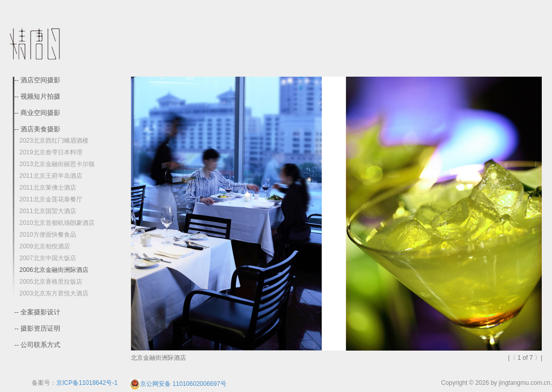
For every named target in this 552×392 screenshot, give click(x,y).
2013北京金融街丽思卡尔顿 (57, 164)
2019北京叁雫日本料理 (51, 152)
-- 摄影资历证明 (37, 329)
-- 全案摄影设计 (37, 312)
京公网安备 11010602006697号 (178, 384)
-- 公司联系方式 (37, 345)
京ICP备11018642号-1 (87, 383)
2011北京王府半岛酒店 (51, 176)
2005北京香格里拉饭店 (51, 282)
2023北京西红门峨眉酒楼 (54, 141)
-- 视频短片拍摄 (37, 97)
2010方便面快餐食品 (48, 235)
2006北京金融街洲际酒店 (54, 270)
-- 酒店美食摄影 (37, 129)
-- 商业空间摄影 (37, 113)
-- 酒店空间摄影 (37, 80)
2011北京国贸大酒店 (48, 211)
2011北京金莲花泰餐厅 (51, 199)
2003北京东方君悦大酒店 (54, 293)
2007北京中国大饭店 (48, 258)
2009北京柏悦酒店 (45, 246)
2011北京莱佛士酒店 (48, 188)
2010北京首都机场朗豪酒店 (57, 223)
